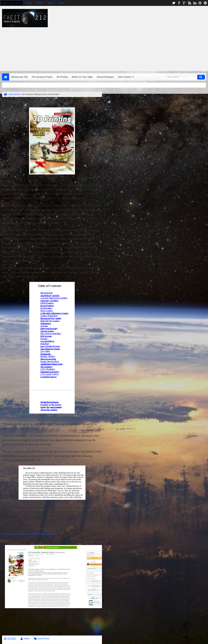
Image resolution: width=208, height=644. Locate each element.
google (184, 3)
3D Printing (62, 77)
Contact (40, 3)
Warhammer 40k (19, 77)
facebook (179, 3)
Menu (62, 3)
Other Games (125, 77)
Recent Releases (105, 77)
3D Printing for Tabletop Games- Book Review (37, 102)
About (29, 3)
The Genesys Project (42, 77)
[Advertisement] (133, 37)
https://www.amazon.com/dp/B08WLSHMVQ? (30, 534)
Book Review (43, 639)
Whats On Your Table (82, 77)
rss (190, 3)
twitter (174, 3)
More (50, 3)
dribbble (200, 3)
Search (201, 77)
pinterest (205, 3)
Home (6, 77)
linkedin (195, 3)
